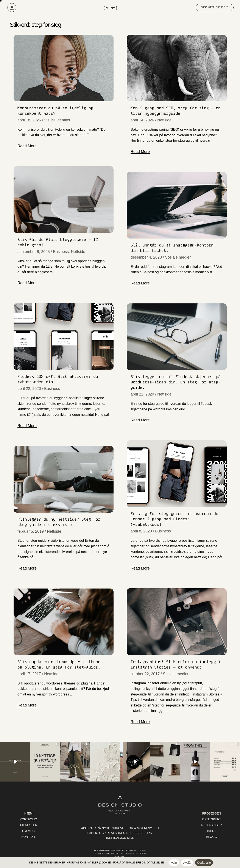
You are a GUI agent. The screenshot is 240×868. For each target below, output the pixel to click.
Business (61, 252)
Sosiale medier (178, 257)
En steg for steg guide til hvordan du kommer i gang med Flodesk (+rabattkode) (174, 519)
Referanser (212, 825)
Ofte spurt (212, 819)
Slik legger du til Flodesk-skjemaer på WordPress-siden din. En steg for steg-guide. (176, 382)
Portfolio (29, 819)
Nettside (164, 120)
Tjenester (28, 825)
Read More (27, 146)
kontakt (28, 837)
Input (212, 831)
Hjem (28, 813)
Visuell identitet (57, 120)
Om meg (28, 831)
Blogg (212, 837)
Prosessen (212, 813)
